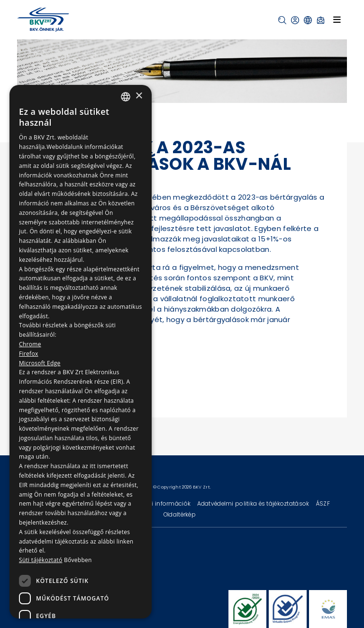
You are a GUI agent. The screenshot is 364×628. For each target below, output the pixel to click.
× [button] (139, 96)
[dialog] (81, 352)
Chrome (30, 344)
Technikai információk (159, 503)
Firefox (29, 354)
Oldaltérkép (180, 514)
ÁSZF (323, 503)
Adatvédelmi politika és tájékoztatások (254, 503)
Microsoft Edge (40, 363)
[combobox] (126, 97)
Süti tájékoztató (41, 560)
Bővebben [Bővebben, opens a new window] (78, 560)
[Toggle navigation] (337, 19)
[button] (282, 20)
